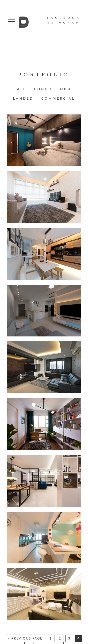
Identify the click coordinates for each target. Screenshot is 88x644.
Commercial (58, 98)
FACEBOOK (64, 18)
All (22, 89)
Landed (23, 98)
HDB (66, 89)
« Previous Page (25, 638)
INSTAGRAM (62, 22)
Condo (43, 89)
